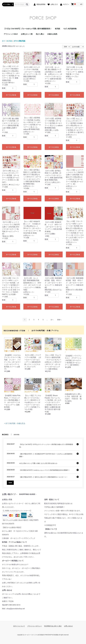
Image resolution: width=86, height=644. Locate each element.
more (10, 483)
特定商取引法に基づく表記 (53, 626)
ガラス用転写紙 (19, 41)
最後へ (59, 320)
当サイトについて (19, 626)
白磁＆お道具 (52, 34)
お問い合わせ (68, 626)
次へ (52, 320)
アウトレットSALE (11, 34)
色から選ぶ (40, 34)
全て (4, 41)
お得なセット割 (27, 34)
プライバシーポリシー (35, 626)
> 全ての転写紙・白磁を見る (15, 423)
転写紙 (58, 29)
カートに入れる (11, 95)
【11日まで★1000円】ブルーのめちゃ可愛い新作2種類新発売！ (28, 29)
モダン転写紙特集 (70, 29)
